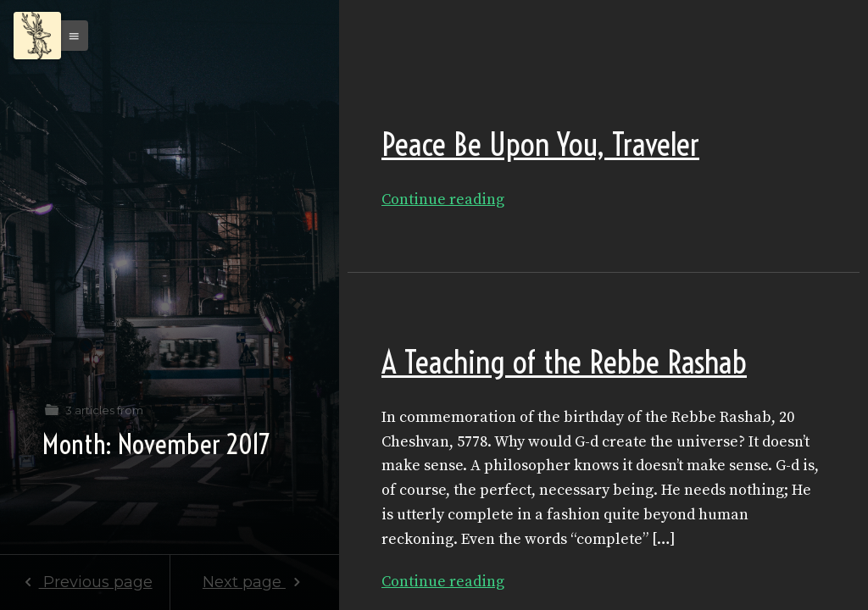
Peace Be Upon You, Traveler (540, 144)
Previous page (84, 582)
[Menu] (37, 36)
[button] (70, 36)
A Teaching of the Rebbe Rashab (564, 362)
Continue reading (443, 200)
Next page (255, 582)
